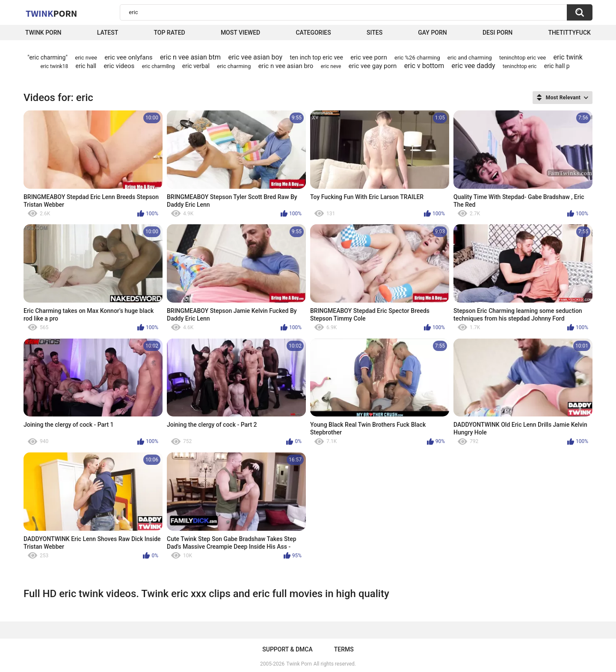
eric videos (119, 66)
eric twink (568, 57)
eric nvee (86, 58)
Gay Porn (432, 33)
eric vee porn (369, 57)
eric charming (234, 66)
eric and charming (470, 58)
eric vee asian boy (255, 57)
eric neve (331, 66)
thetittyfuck (569, 33)
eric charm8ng (158, 66)
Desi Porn (498, 33)
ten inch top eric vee (316, 57)
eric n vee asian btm (190, 57)
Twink (51, 13)
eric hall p (557, 66)
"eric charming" (47, 57)
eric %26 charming (417, 58)
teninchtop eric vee (523, 58)
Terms (344, 649)
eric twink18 (54, 66)
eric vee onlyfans (128, 57)
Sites (375, 33)
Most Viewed (240, 33)
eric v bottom (424, 66)
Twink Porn (43, 33)
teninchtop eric (520, 66)
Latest (108, 33)
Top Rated (169, 33)
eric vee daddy (474, 66)
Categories (313, 33)
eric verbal (196, 66)
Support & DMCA (287, 649)
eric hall (86, 66)
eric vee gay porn (373, 66)
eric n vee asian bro (286, 66)
